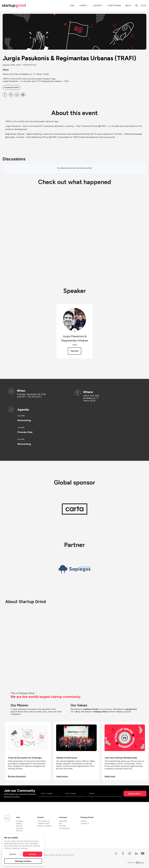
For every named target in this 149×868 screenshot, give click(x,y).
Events (83, 6)
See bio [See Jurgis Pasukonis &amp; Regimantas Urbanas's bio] (75, 351)
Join (72, 6)
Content (97, 6)
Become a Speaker (44, 826)
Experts (19, 823)
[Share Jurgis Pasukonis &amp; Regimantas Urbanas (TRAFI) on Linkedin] (17, 95)
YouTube (62, 826)
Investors (19, 821)
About (128, 6)
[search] (137, 6)
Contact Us (85, 823)
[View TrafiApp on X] (74, 331)
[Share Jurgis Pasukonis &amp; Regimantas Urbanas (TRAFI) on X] (11, 95)
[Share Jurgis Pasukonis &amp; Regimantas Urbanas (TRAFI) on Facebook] (5, 95)
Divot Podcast (64, 828)
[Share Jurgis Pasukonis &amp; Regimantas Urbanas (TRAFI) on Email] (23, 95)
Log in (143, 6)
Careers (83, 821)
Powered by (136, 863)
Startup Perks (114, 6)
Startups (19, 826)
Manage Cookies (23, 861)
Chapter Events (43, 823)
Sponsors (20, 828)
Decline (13, 854)
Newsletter (63, 821)
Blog (61, 823)
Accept (33, 854)
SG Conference (43, 821)
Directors (19, 831)
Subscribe (134, 794)
